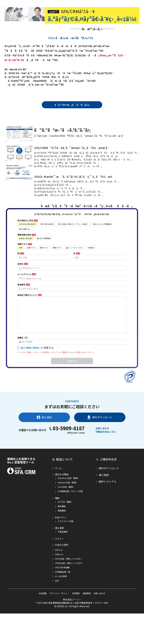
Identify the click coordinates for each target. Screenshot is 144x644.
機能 (57, 520)
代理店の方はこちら (106, 453)
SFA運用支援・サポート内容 (70, 513)
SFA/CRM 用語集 (62, 589)
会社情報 (43, 615)
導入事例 (59, 550)
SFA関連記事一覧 (63, 594)
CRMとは (59, 576)
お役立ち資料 (62, 566)
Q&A (57, 602)
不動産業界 (63, 553)
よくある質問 (61, 598)
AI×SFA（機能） (65, 524)
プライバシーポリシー (59, 615)
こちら (70, 374)
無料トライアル (108, 503)
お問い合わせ (102, 450)
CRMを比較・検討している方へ (69, 585)
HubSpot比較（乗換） (68, 504)
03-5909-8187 (67, 450)
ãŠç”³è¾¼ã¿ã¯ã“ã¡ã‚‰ (72, 105)
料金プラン (61, 539)
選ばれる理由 (62, 496)
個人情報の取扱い (31, 369)
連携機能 (62, 532)
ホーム (58, 490)
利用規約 (76, 615)
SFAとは (59, 572)
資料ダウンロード (100, 439)
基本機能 (62, 528)
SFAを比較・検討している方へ (68, 580)
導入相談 (44, 439)
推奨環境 (87, 615)
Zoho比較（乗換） (66, 509)
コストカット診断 (66, 543)
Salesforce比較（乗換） (69, 500)
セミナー (59, 560)
